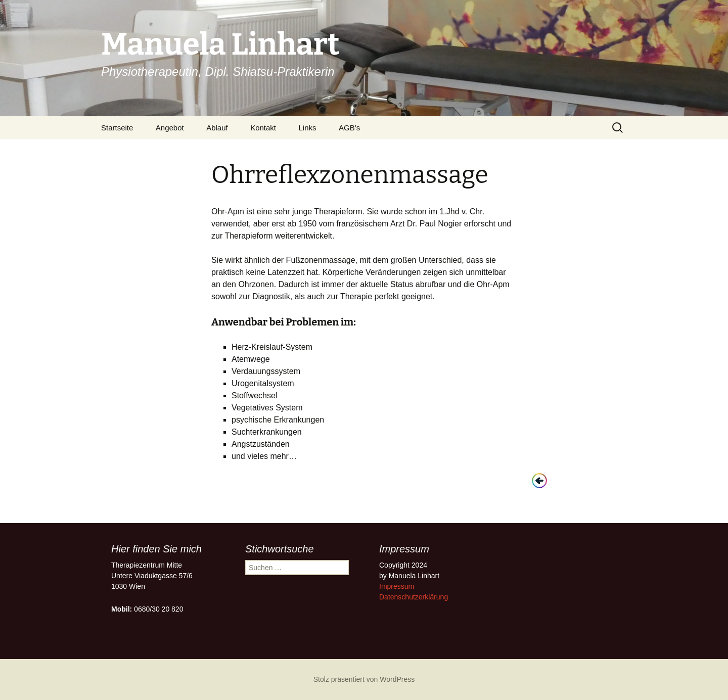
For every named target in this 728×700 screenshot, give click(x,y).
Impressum (397, 586)
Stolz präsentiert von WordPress (364, 679)
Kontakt (263, 128)
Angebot (170, 128)
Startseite (117, 128)
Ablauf (217, 128)
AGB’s (349, 128)
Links (308, 128)
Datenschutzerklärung (414, 597)
